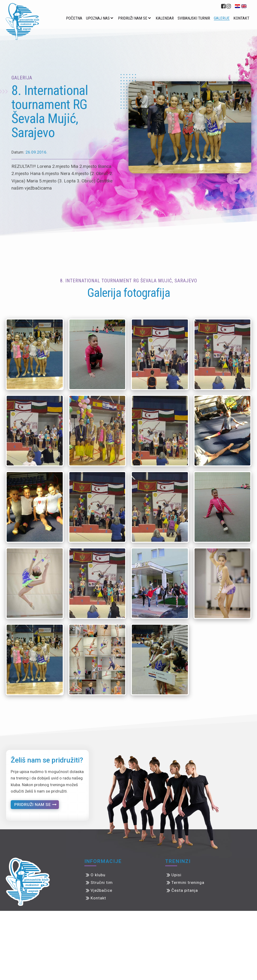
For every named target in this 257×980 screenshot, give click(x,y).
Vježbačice (101, 890)
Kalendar (165, 18)
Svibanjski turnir (194, 18)
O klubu (98, 875)
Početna (74, 18)
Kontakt (241, 18)
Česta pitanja (185, 890)
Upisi (176, 875)
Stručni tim (102, 882)
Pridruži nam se (133, 18)
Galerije (222, 18)
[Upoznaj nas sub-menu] (113, 18)
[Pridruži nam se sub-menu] (150, 18)
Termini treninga (188, 882)
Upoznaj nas (98, 18)
